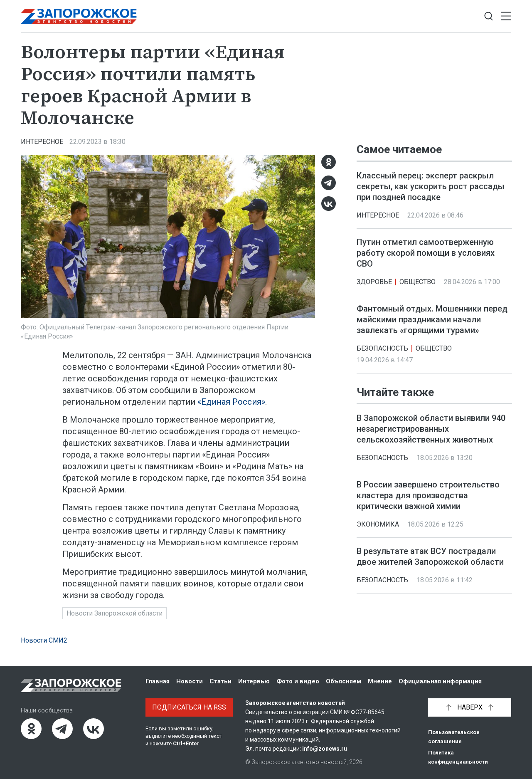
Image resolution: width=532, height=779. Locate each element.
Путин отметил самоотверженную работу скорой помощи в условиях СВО (426, 253)
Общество (417, 282)
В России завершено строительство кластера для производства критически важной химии (428, 495)
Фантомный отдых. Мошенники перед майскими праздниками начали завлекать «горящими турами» (432, 319)
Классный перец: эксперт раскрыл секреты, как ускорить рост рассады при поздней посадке (431, 186)
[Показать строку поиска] (489, 16)
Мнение (380, 681)
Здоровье (374, 282)
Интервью (254, 681)
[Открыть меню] (506, 16)
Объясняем (344, 681)
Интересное (42, 142)
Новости (190, 681)
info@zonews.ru (325, 749)
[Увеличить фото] (168, 235)
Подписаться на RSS (189, 707)
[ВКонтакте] (329, 204)
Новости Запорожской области (115, 613)
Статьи (220, 681)
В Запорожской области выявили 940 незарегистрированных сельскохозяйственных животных (431, 429)
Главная (158, 681)
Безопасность (382, 348)
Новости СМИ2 (44, 640)
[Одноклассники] (329, 162)
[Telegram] (329, 183)
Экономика (378, 524)
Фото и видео (298, 681)
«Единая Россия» (231, 402)
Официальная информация (440, 681)
